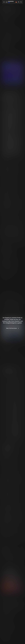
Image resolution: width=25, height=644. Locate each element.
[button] (16, 2)
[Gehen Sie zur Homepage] (10, 2)
